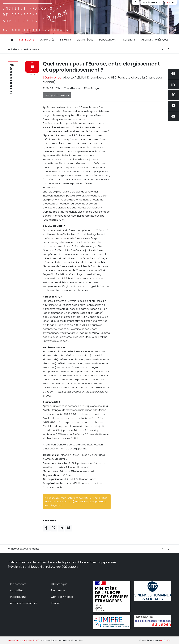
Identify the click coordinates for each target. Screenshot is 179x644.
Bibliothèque (85, 40)
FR (169, 2)
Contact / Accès (62, 597)
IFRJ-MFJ (66, 40)
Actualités (47, 40)
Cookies (79, 640)
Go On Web (166, 640)
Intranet (56, 603)
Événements (27, 40)
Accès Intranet (152, 2)
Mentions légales (49, 640)
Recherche (129, 40)
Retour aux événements (23, 49)
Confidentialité (66, 640)
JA (173, 2)
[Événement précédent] (163, 49)
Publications (107, 40)
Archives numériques (155, 40)
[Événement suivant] (169, 49)
